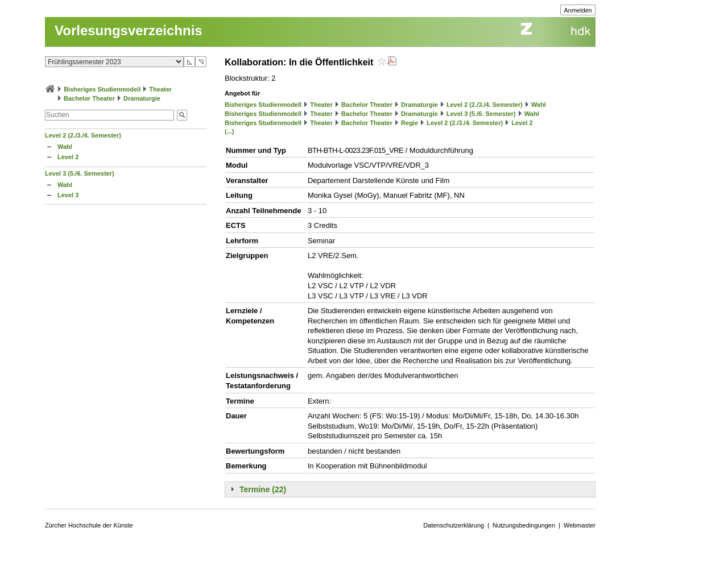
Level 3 (68, 195)
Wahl (65, 147)
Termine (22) (263, 489)
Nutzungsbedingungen (524, 525)
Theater (160, 89)
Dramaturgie (142, 98)
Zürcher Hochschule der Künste (89, 525)
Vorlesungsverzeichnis (129, 30)
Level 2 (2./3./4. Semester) (83, 135)
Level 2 (68, 157)
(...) (229, 131)
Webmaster (580, 525)
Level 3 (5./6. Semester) (80, 173)
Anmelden (578, 10)
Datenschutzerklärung (454, 525)
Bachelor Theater (89, 98)
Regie (409, 123)
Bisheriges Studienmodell (102, 89)
